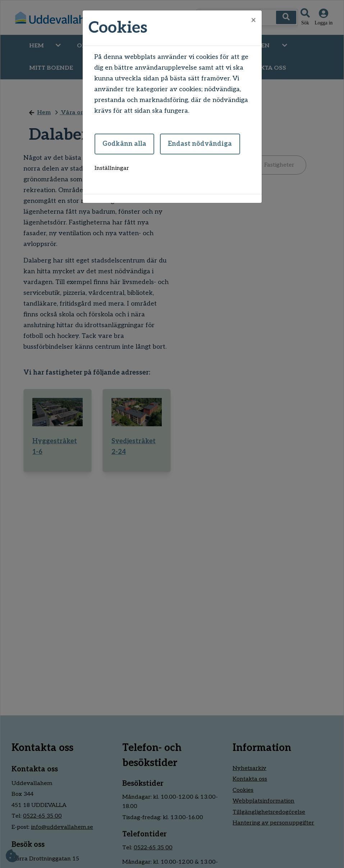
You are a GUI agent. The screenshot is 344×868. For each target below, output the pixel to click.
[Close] (253, 20)
